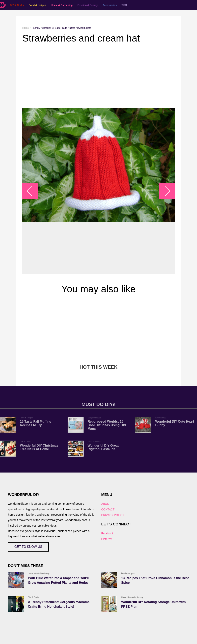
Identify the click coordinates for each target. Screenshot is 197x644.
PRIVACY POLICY (113, 515)
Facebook (107, 533)
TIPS (124, 5)
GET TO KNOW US (28, 547)
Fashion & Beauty (88, 5)
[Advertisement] (98, 76)
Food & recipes (37, 5)
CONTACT (108, 509)
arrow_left (32, 191)
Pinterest (107, 539)
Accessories (110, 5)
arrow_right (165, 191)
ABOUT (106, 504)
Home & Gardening (62, 5)
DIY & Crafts (17, 5)
